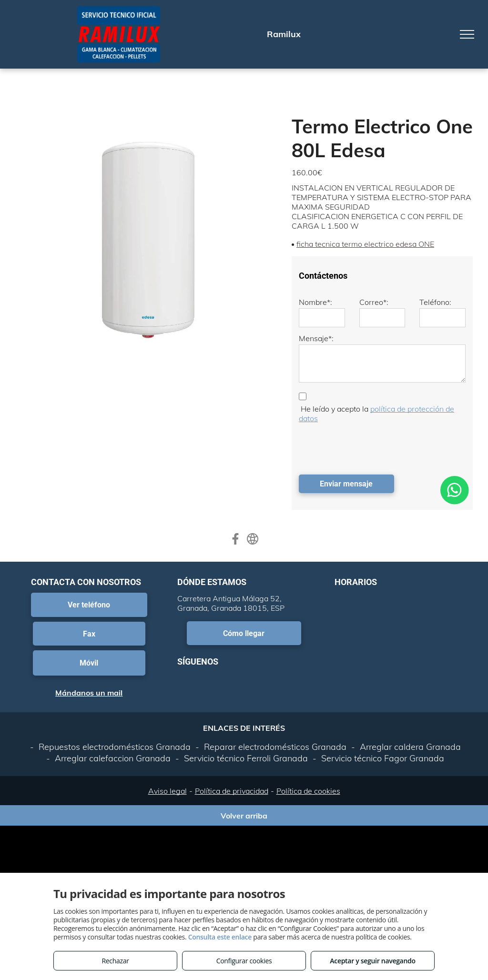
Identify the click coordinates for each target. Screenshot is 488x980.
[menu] (467, 34)
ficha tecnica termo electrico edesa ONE (365, 244)
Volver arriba (244, 816)
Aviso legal (168, 791)
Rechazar (115, 961)
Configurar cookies (244, 961)
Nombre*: (315, 302)
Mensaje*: (316, 338)
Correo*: (374, 302)
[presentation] (371, 446)
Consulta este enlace (220, 937)
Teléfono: (435, 302)
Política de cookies (308, 791)
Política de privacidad (232, 791)
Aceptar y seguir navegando (372, 961)
